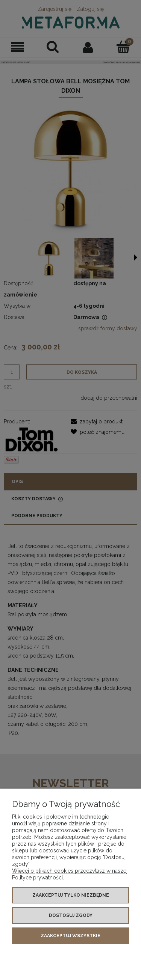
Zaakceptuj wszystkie (70, 936)
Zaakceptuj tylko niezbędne (71, 895)
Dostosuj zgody (71, 915)
